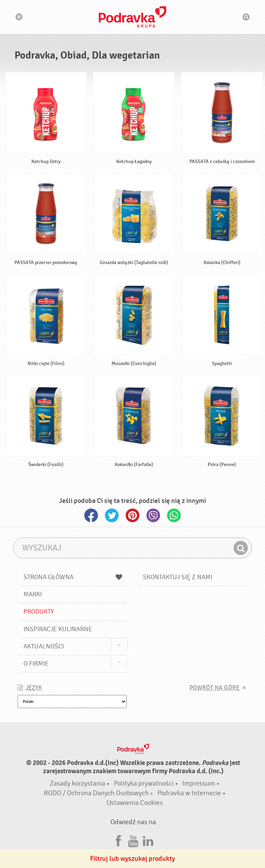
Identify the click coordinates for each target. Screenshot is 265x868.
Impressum (199, 783)
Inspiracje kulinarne (58, 629)
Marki (33, 594)
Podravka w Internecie (189, 793)
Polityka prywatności (144, 783)
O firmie (36, 664)
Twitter (112, 515)
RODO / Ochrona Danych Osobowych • (99, 793)
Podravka (132, 17)
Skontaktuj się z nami (178, 577)
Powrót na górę (214, 688)
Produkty (39, 612)
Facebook (91, 515)
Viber (153, 515)
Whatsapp (174, 515)
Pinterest (132, 515)
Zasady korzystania (77, 783)
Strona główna (73, 577)
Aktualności (44, 646)
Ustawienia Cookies (135, 803)
